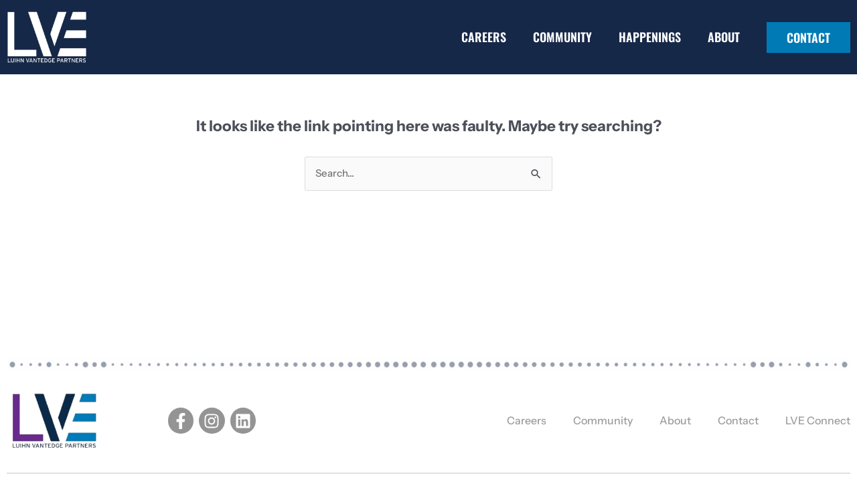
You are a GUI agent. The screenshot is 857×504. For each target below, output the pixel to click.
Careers (484, 37)
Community (562, 37)
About (724, 37)
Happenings (650, 37)
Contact (738, 420)
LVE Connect (818, 420)
